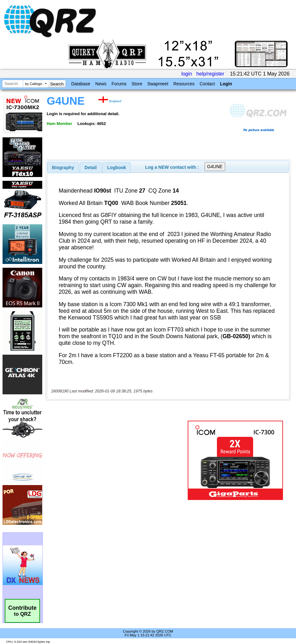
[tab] (63, 168)
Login (226, 84)
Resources (184, 84)
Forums (119, 84)
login (187, 74)
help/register (210, 74)
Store (137, 84)
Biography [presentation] (63, 168)
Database (81, 84)
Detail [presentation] (91, 168)
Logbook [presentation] (117, 168)
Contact (207, 84)
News (101, 84)
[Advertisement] (118, 460)
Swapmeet (158, 84)
